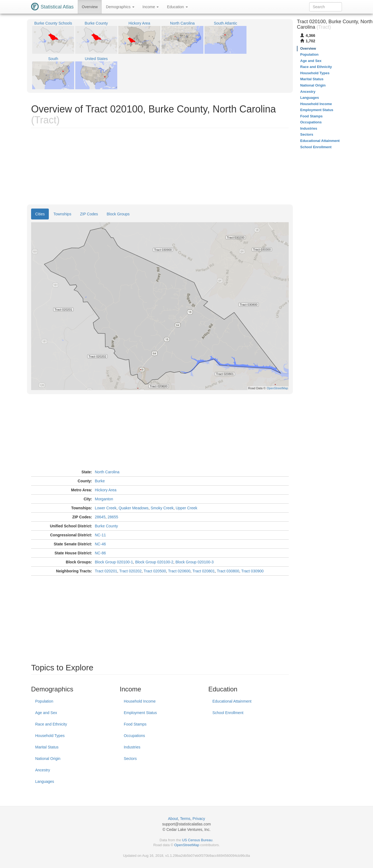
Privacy (199, 819)
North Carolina (107, 472)
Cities (40, 214)
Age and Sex (46, 713)
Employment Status (140, 713)
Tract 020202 (130, 571)
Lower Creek (106, 508)
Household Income (140, 701)
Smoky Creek (162, 508)
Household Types (50, 736)
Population (44, 701)
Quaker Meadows (134, 508)
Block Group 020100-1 (114, 562)
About (173, 819)
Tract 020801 (204, 571)
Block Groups (118, 214)
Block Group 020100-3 (195, 562)
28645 (100, 517)
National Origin (48, 759)
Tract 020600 (179, 571)
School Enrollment (228, 713)
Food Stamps (135, 724)
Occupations (134, 736)
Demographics (120, 7)
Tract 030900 (252, 571)
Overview (90, 7)
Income (151, 7)
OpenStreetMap (187, 845)
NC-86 (100, 553)
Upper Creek (186, 508)
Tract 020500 (155, 571)
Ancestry (43, 770)
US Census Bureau (197, 840)
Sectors (130, 759)
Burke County (106, 526)
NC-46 (100, 544)
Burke (100, 481)
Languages (45, 781)
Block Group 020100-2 (154, 562)
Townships (62, 214)
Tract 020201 (106, 571)
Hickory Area (106, 490)
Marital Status (47, 747)
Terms (185, 819)
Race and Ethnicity (51, 724)
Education (177, 7)
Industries (132, 747)
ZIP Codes (89, 214)
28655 (113, 517)
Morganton (104, 499)
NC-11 (100, 535)
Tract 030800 (228, 571)
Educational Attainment (232, 701)
